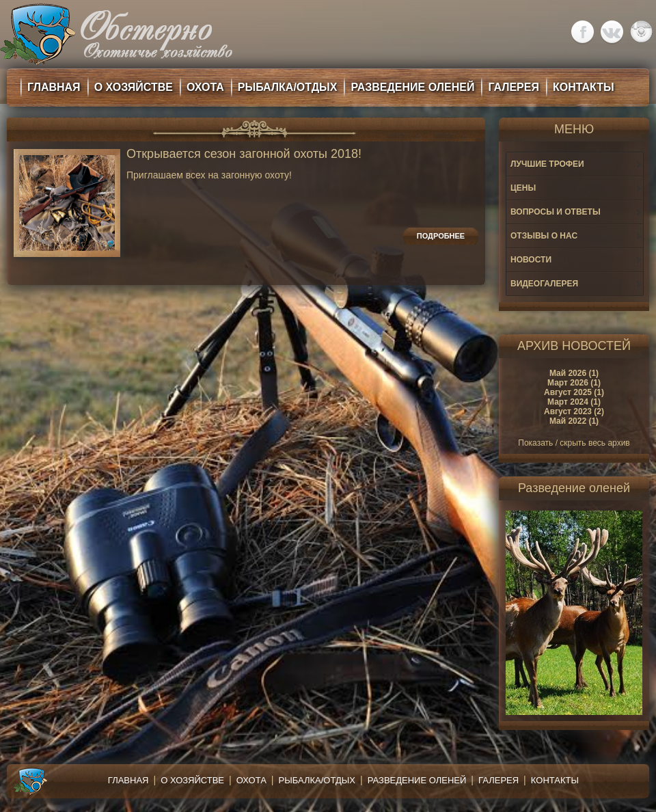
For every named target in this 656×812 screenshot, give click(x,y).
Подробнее (441, 236)
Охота (251, 780)
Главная (128, 780)
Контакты (555, 780)
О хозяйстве (192, 780)
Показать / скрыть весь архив (574, 443)
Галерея (498, 780)
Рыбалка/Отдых (317, 780)
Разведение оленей (417, 780)
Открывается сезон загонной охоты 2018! (244, 154)
